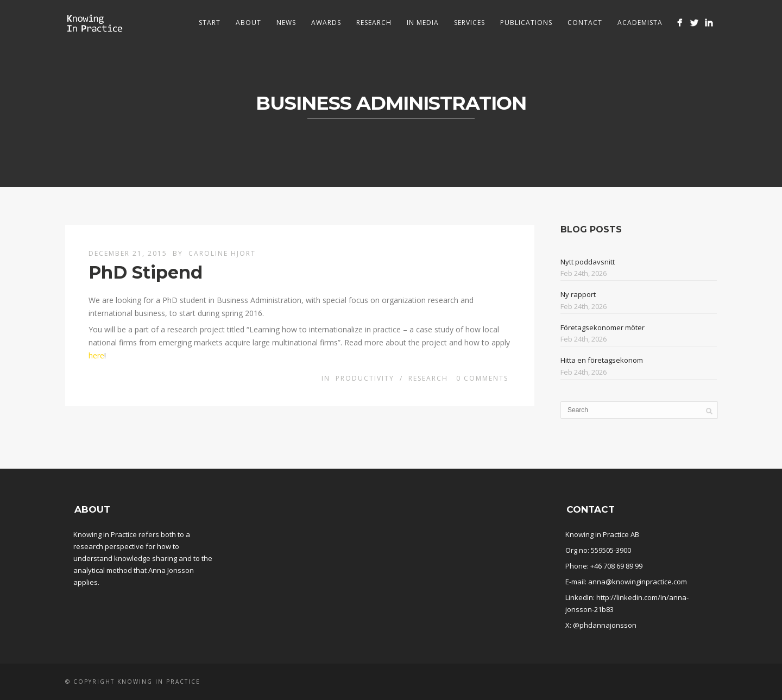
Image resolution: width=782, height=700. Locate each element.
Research (374, 23)
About (248, 23)
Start (210, 23)
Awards (326, 23)
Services (469, 23)
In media (423, 23)
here (96, 355)
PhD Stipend (146, 272)
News (286, 23)
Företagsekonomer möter (603, 327)
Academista (640, 23)
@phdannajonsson (605, 625)
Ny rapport (578, 294)
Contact (585, 23)
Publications (526, 23)
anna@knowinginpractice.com (638, 582)
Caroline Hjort (222, 253)
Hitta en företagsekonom (602, 360)
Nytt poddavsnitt (588, 262)
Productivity (365, 378)
